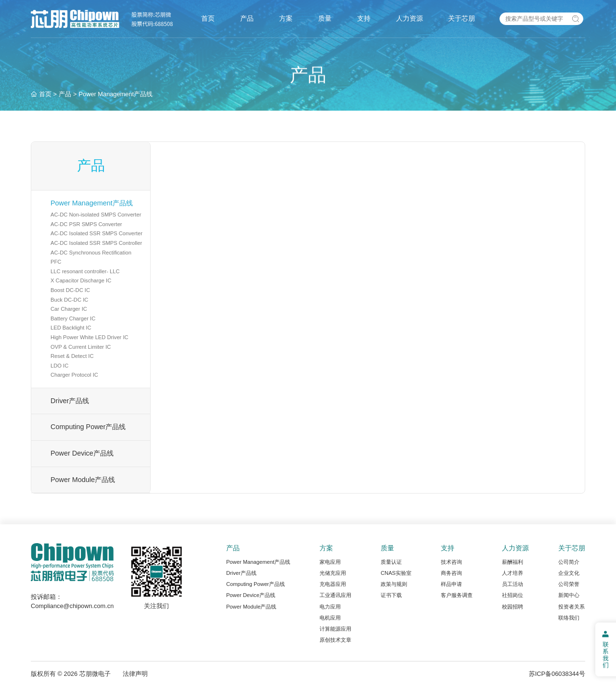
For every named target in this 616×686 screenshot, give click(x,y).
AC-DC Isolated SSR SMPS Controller (96, 243)
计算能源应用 (335, 629)
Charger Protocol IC (74, 375)
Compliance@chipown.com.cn (72, 606)
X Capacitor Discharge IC (81, 280)
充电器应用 (333, 584)
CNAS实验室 (396, 573)
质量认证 (391, 562)
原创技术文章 (335, 640)
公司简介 (569, 562)
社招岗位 (513, 595)
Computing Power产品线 (88, 427)
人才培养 (513, 573)
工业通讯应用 (335, 595)
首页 (208, 18)
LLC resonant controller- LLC (85, 271)
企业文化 (569, 573)
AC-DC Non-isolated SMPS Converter (96, 215)
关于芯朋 (462, 18)
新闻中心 (569, 595)
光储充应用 (333, 573)
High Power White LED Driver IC (90, 337)
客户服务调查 (457, 595)
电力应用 (330, 607)
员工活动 (513, 584)
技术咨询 (451, 562)
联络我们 (569, 618)
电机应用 (330, 618)
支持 (364, 18)
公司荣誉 (569, 584)
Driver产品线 (70, 401)
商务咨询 (451, 573)
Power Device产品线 (82, 453)
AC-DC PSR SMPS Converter (86, 224)
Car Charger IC (69, 309)
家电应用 (330, 562)
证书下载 (391, 595)
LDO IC (59, 366)
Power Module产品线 (83, 480)
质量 (325, 18)
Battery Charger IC (73, 318)
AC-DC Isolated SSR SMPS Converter (96, 233)
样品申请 (451, 584)
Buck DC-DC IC (69, 300)
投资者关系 (571, 607)
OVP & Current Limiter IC (81, 347)
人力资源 (410, 18)
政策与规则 (394, 584)
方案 (286, 18)
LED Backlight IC (71, 328)
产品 (247, 18)
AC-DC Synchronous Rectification (91, 253)
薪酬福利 (513, 562)
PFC (56, 262)
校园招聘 (513, 607)
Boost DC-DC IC (70, 290)
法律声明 (135, 674)
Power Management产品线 (92, 203)
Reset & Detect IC (72, 356)
